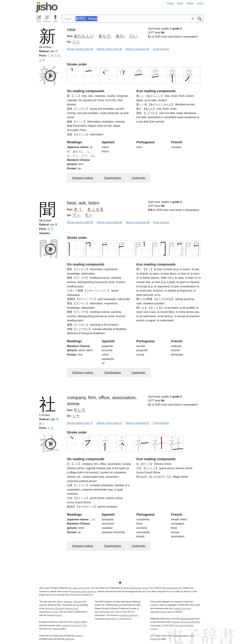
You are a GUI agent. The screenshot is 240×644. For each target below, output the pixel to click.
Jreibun (55, 629)
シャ (76, 416)
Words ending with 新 (109, 49)
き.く (78, 209)
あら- (120, 36)
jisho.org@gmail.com (172, 588)
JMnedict (78, 602)
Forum (170, 3)
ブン (76, 215)
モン (88, 215)
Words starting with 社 (80, 423)
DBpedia (184, 619)
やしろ (80, 410)
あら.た (105, 36)
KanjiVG (154, 605)
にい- (134, 36)
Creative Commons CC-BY (74, 625)
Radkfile (43, 605)
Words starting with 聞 (80, 222)
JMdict (59, 602)
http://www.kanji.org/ (104, 612)
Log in (200, 3)
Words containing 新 (138, 49)
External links (161, 49)
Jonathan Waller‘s (181, 636)
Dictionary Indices (83, 178)
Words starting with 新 (80, 49)
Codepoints (138, 178)
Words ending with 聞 (109, 222)
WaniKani (70, 639)
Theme (190, 3)
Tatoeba (76, 622)
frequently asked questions (84, 591)
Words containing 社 (138, 423)
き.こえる (95, 209)
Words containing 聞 (138, 222)
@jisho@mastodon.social (135, 588)
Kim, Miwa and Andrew (79, 588)
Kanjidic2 (68, 602)
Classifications (112, 178)
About (180, 3)
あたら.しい (84, 36)
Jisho (47, 7)
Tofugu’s (79, 636)
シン (76, 42)
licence (58, 615)
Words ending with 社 (109, 423)
